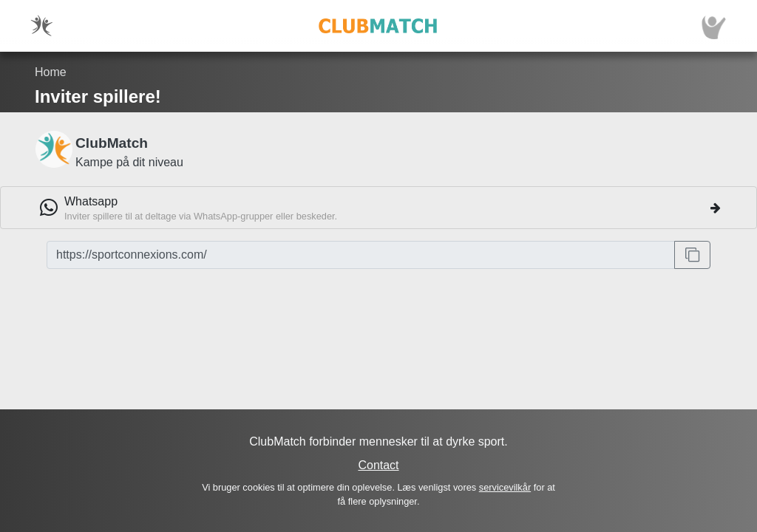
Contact (378, 465)
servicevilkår (505, 487)
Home (51, 72)
